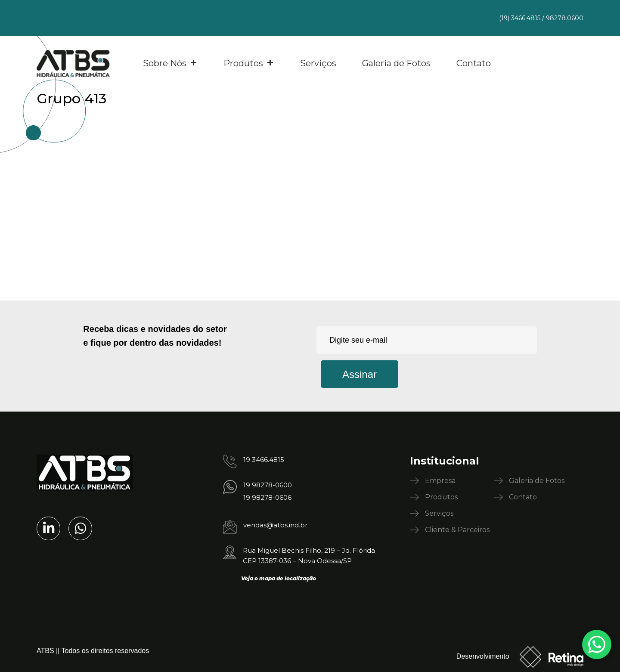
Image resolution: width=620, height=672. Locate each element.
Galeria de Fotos (396, 63)
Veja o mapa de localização (279, 578)
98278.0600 (565, 18)
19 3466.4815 (264, 460)
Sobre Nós (170, 63)
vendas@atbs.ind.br (275, 525)
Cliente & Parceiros (457, 530)
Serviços (318, 63)
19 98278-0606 (267, 497)
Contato (474, 63)
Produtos (249, 63)
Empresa (440, 481)
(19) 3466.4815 (520, 18)
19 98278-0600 (268, 485)
